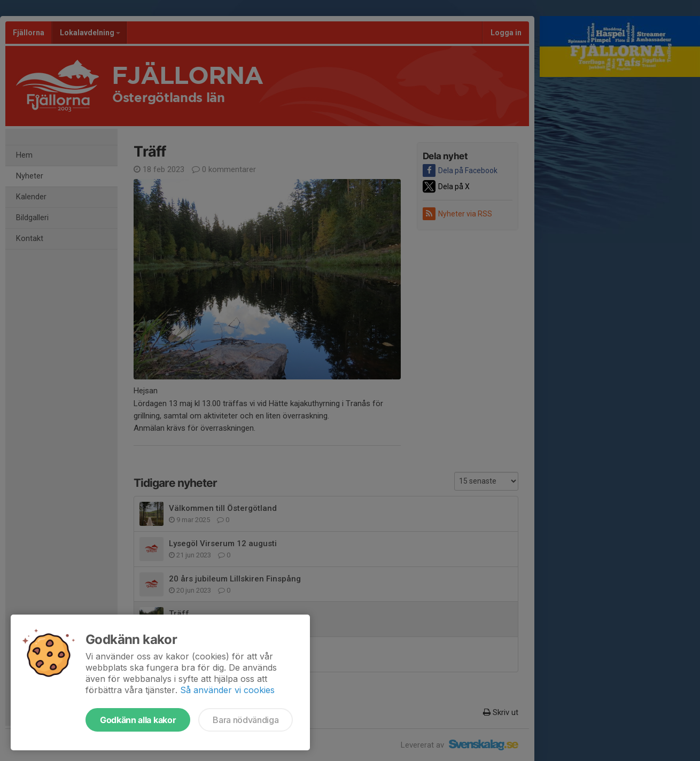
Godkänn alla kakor (138, 720)
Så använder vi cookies (227, 690)
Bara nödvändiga (246, 720)
